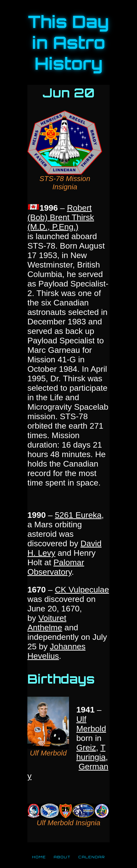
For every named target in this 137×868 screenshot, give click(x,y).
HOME (39, 857)
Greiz (86, 747)
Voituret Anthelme (47, 623)
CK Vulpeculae (82, 590)
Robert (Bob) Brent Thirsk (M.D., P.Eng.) (61, 217)
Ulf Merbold (91, 724)
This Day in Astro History (68, 43)
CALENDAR (92, 857)
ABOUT (62, 857)
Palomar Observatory (56, 567)
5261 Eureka (78, 515)
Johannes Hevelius (56, 651)
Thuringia (91, 752)
